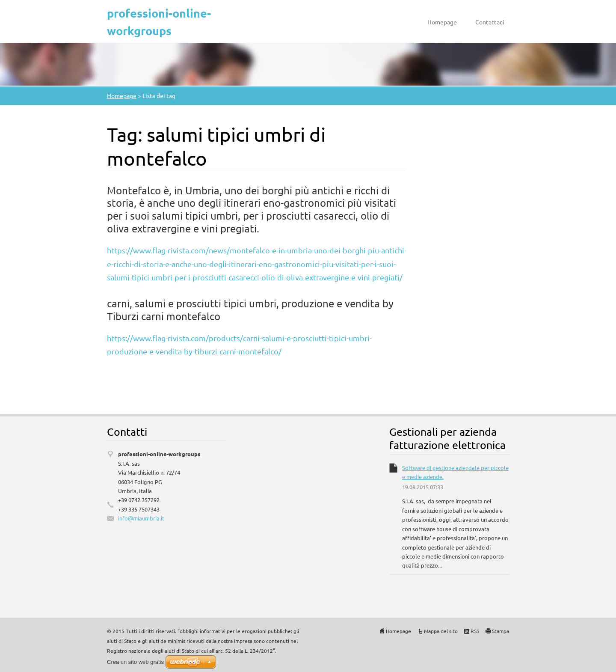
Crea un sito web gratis (135, 662)
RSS (475, 631)
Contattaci (490, 22)
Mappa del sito (441, 631)
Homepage (442, 22)
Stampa (500, 631)
